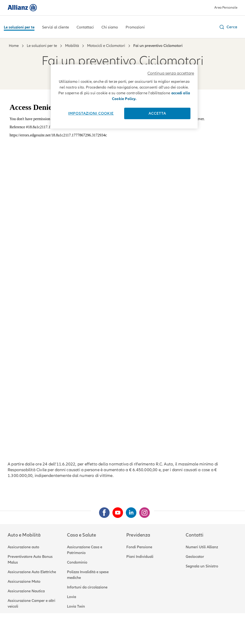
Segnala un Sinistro (202, 566)
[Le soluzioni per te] (19, 28)
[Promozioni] (135, 28)
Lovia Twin (76, 606)
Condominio (77, 562)
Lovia (72, 597)
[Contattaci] (85, 28)
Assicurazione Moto (24, 582)
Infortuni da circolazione (87, 587)
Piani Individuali (140, 557)
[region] (124, 96)
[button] (228, 27)
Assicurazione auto (23, 547)
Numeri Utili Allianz (202, 547)
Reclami (84, 630)
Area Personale (226, 8)
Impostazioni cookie (91, 113)
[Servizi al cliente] (56, 28)
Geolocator (195, 557)
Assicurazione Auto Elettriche (32, 572)
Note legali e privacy (25, 630)
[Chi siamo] (110, 28)
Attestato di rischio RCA (116, 630)
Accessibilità (151, 630)
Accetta (157, 113)
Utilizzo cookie (60, 630)
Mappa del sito (180, 630)
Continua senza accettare (171, 73)
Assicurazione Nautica (26, 591)
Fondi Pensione (139, 547)
